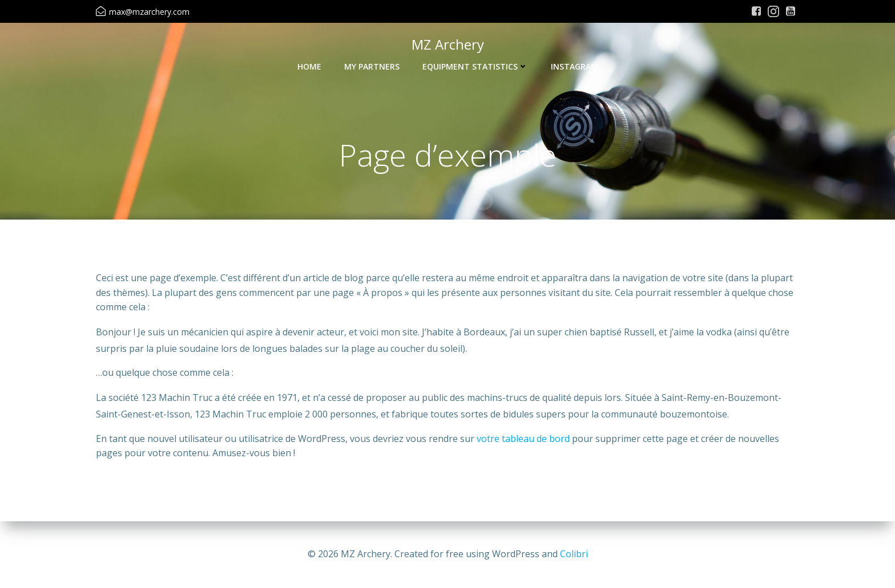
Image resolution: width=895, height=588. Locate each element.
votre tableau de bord (523, 439)
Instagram (575, 66)
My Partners (372, 66)
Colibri (574, 554)
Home (309, 66)
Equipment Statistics (475, 66)
